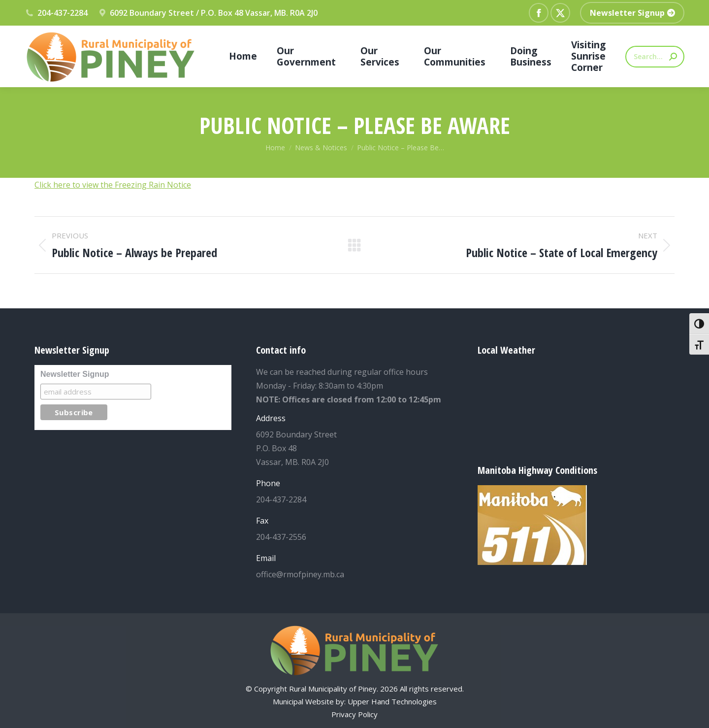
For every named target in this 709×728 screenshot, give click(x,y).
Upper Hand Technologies (392, 701)
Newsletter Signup (75, 374)
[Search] (655, 57)
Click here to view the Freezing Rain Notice (113, 185)
